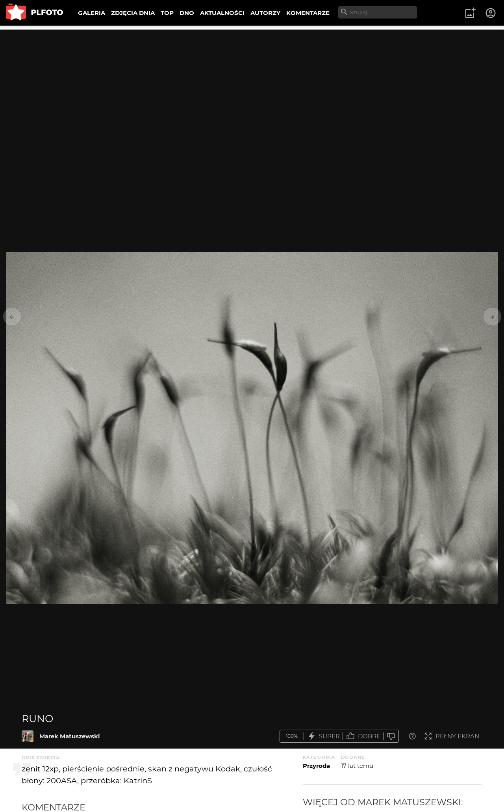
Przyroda (316, 766)
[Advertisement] (252, 85)
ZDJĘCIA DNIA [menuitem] (133, 13)
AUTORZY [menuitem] (265, 13)
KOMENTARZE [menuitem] (308, 13)
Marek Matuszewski (70, 736)
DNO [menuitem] (187, 13)
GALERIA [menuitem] (92, 13)
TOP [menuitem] (167, 13)
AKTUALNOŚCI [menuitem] (222, 13)
